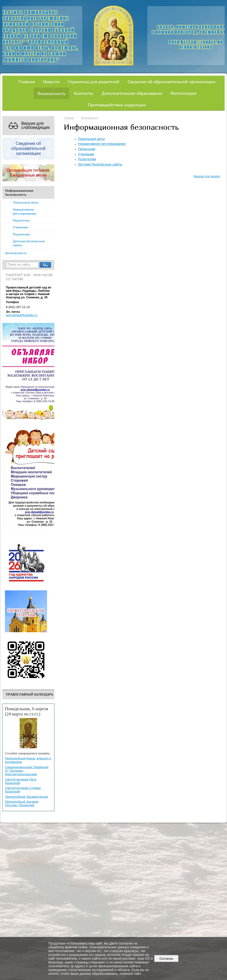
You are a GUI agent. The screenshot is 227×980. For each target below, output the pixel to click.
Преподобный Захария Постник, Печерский (22, 803)
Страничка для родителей (94, 82)
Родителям (21, 234)
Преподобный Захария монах (27, 797)
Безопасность (52, 93)
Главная (27, 82)
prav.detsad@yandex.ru (22, 315)
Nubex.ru (44, 837)
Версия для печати (207, 176)
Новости (51, 82)
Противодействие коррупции (117, 105)
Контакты (83, 93)
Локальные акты (26, 202)
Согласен (166, 959)
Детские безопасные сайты (29, 243)
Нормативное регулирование (24, 211)
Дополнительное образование (132, 93)
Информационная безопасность (19, 192)
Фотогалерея (183, 93)
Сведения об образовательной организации (172, 82)
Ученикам (20, 227)
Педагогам (21, 220)
